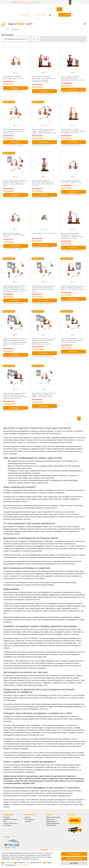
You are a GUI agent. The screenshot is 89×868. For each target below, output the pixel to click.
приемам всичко (74, 854)
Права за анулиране (53, 817)
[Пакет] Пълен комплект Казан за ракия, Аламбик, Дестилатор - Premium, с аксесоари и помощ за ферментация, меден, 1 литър (15, 288)
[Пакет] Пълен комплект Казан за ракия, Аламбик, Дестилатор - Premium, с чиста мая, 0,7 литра (73, 287)
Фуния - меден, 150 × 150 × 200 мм (44, 233)
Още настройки (23, 865)
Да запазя (74, 863)
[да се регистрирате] (39, 14)
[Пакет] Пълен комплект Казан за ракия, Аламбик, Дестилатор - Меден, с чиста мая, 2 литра (44, 395)
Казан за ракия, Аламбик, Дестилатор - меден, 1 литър (13, 77)
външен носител (36, 863)
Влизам (27, 817)
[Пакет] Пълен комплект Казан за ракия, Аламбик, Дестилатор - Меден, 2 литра (15, 131)
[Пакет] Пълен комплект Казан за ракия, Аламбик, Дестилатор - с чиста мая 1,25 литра (73, 340)
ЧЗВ (5, 821)
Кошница (28, 821)
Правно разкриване (53, 823)
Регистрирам (29, 819)
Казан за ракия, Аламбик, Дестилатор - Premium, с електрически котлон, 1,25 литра (73, 78)
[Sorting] (16, 39)
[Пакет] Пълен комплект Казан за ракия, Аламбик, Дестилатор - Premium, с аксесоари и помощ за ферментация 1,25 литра (15, 396)
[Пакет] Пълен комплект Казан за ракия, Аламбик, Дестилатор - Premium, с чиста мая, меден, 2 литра (15, 183)
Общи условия (51, 825)
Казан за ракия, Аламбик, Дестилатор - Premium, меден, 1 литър (14, 235)
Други (7, 29)
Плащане (7, 817)
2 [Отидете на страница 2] (82, 418)
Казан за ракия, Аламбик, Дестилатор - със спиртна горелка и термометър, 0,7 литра (73, 131)
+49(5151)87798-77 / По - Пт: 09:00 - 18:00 (24, 2)
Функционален (10, 865)
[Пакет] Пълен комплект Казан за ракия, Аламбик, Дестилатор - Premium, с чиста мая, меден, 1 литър (44, 288)
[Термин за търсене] (42, 9)
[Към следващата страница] (86, 418)
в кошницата (18, 88)
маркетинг (22, 863)
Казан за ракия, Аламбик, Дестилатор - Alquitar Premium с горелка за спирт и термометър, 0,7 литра (43, 183)
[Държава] (50, 14)
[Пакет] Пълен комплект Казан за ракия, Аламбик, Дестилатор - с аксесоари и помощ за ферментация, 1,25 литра (44, 341)
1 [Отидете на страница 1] (79, 418)
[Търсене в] (60, 9)
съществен (9, 863)
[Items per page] (35, 39)
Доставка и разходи (10, 819)
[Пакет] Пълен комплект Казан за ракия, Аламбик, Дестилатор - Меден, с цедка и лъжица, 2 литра (44, 131)
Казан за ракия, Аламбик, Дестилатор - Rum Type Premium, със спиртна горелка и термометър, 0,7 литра (44, 79)
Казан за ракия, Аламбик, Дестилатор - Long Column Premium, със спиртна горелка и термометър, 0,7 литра (72, 236)
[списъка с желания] (55, 14)
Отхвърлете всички (74, 859)
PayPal (49, 863)
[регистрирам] (24, 14)
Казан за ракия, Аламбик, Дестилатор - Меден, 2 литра (71, 181)
